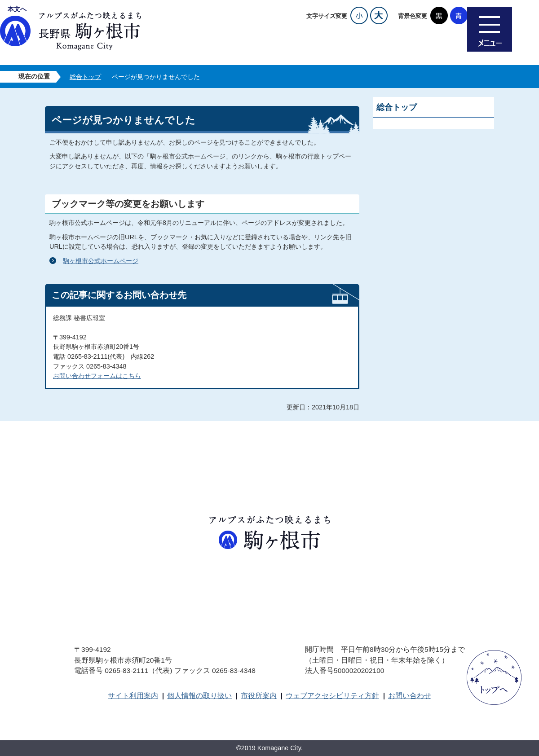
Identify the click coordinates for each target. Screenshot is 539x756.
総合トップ (85, 77)
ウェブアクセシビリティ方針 (332, 696)
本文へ (17, 9)
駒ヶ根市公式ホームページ (101, 261)
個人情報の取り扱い (199, 696)
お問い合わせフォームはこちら (97, 376)
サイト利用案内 (133, 696)
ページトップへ (494, 677)
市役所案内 (259, 696)
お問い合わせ (410, 696)
